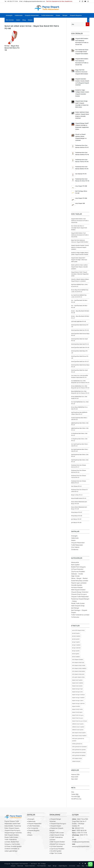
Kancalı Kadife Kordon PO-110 (79, 498)
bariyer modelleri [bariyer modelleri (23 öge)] (76, 645)
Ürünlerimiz (75, 549)
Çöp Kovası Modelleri (78, 571)
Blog (30, 833)
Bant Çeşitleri (75, 565)
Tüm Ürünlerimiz (33, 828)
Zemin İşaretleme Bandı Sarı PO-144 (80, 330)
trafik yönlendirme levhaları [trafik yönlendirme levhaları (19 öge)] (79, 752)
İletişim (73, 540)
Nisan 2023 (75, 777)
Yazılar (75, 794)
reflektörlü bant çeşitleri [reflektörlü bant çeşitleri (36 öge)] (78, 730)
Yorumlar (76, 796)
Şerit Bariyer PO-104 (76, 523)
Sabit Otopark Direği (78, 606)
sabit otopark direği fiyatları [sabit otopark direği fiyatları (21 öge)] (79, 733)
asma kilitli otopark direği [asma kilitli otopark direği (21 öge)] (78, 630)
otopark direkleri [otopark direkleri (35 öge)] (76, 706)
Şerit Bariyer (75, 608)
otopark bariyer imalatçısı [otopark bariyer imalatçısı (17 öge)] (78, 695)
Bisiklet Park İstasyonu (78, 567)
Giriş (73, 792)
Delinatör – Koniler (77, 574)
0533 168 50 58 (82, 830)
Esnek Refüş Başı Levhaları (80, 581)
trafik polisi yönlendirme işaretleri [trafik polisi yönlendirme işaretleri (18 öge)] (78, 740)
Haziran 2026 (75, 774)
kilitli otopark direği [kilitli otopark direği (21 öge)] (77, 758)
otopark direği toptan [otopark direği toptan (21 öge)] (77, 712)
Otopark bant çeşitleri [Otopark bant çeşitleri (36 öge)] (77, 686)
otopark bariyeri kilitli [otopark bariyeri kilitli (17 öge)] (77, 692)
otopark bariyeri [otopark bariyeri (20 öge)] (76, 761)
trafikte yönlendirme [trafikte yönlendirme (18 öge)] (77, 744)
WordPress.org (76, 799)
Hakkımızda (75, 538)
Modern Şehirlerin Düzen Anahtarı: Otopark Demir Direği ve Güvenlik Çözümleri (80, 267)
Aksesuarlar (75, 562)
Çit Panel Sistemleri (77, 569)
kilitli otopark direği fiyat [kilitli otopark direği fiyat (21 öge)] (78, 662)
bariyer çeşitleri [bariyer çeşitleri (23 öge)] (76, 651)
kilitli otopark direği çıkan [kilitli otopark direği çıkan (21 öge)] (78, 674)
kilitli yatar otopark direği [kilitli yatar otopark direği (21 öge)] (78, 677)
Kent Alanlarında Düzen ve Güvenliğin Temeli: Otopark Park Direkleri (79, 228)
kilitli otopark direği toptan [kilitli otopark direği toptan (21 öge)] (79, 671)
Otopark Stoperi (56, 826)
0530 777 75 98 (82, 833)
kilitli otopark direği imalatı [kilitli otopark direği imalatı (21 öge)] (79, 665)
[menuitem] (9, 15)
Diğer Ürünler (75, 576)
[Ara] (88, 20)
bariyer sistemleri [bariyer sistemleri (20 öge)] (76, 648)
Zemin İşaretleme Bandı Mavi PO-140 (80, 347)
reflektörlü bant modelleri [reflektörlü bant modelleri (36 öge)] (78, 727)
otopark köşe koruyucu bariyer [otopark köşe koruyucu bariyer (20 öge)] (80, 721)
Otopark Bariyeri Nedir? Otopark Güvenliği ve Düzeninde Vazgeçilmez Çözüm (80, 274)
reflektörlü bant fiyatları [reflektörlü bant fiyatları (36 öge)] (78, 724)
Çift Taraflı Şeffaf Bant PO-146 (79, 321)
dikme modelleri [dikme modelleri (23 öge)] (76, 657)
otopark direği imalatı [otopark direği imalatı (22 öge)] (77, 709)
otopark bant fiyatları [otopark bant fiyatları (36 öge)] (77, 680)
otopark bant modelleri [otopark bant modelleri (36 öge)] (78, 683)
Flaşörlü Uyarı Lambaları (79, 583)
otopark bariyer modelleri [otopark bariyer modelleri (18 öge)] (78, 698)
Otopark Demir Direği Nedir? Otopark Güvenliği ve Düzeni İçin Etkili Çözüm (79, 260)
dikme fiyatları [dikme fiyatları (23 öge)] (76, 654)
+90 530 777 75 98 (12, 1)
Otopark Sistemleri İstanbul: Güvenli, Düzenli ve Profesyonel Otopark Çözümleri (80, 247)
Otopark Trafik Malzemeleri (80, 597)
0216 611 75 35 (79, 828)
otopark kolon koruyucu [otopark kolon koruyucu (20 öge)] (78, 715)
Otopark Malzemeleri (78, 543)
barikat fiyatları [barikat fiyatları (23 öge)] (76, 633)
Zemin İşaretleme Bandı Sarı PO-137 (80, 361)
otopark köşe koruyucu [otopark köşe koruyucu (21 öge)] (78, 718)
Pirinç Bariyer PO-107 (77, 512)
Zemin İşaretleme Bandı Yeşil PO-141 (80, 344)
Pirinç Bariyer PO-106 (77, 516)
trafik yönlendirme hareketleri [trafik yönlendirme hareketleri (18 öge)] (79, 747)
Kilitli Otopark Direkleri (78, 590)
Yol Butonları (75, 617)
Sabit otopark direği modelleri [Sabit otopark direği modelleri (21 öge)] (79, 736)
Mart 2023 (74, 779)
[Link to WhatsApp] (88, 1)
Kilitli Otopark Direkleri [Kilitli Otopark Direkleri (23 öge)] (78, 660)
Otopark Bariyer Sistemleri (80, 592)
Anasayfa (74, 536)
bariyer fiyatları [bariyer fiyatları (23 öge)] (76, 642)
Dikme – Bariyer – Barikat (79, 578)
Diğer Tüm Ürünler (56, 853)
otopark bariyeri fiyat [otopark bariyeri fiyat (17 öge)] (77, 689)
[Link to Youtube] (85, 1)
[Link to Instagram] (82, 1)
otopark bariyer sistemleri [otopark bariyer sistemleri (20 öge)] (78, 703)
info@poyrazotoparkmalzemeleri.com (34, 1)
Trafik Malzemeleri (77, 545)
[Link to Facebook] (80, 1)
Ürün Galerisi (75, 547)
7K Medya (43, 864)
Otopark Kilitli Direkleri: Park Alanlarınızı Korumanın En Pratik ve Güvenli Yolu (80, 221)
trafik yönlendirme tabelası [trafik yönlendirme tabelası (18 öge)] (79, 755)
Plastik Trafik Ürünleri (78, 603)
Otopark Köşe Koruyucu (79, 594)
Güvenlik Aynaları (77, 585)
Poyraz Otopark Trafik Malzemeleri (20, 864)
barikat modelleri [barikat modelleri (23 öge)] (76, 636)
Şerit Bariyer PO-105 (76, 519)
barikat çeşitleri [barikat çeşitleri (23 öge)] (76, 639)
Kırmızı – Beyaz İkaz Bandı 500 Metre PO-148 (12, 48)
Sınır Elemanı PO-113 (76, 486)
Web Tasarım (34, 864)
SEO (39, 864)
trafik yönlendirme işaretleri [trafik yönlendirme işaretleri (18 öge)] (79, 750)
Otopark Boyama (34, 830)
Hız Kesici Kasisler (77, 587)
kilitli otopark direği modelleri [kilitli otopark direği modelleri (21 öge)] (79, 668)
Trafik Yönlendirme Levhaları (80, 615)
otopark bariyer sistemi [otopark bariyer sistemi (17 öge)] (78, 701)
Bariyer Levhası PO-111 (77, 495)
